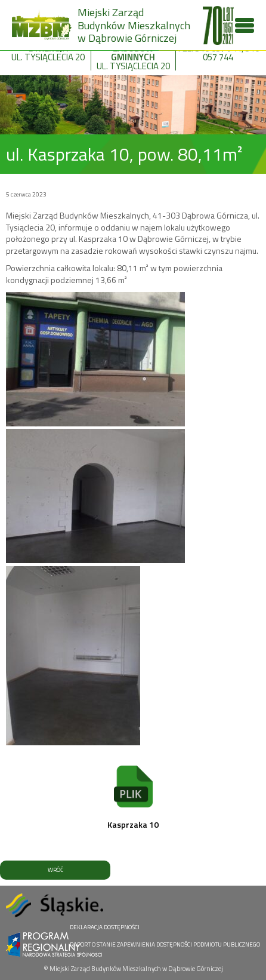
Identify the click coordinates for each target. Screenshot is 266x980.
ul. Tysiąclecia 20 (48, 49)
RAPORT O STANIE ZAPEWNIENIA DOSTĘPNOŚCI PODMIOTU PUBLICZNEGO (165, 944)
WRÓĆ (55, 870)
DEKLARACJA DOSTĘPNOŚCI (105, 927)
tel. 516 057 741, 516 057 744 (218, 49)
